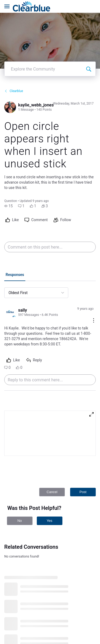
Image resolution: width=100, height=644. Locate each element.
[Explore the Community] (89, 42)
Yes (49, 494)
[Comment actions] (94, 294)
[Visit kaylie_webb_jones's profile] (10, 80)
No (20, 494)
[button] (9, 179)
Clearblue (14, 64)
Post (83, 465)
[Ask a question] (86, 630)
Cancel (52, 465)
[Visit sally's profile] (10, 286)
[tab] (15, 248)
